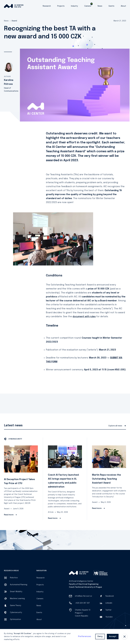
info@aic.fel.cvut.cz (83, 596)
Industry (74, 6)
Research (47, 6)
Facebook (110, 596)
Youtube (109, 617)
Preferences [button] (85, 636)
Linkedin (109, 603)
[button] (125, 637)
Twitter (108, 610)
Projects (61, 6)
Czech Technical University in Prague (85, 587)
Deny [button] (100, 636)
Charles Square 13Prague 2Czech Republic (83, 613)
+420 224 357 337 (82, 603)
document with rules (84, 317)
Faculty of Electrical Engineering (84, 584)
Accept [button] (113, 636)
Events (112, 6)
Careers (88, 6)
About (123, 6)
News (100, 6)
